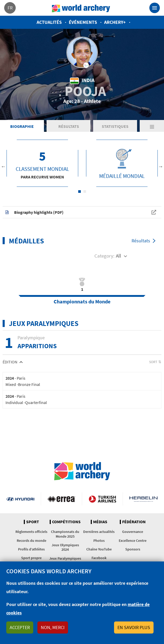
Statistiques (115, 126)
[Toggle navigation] (155, 8)
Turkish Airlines (103, 499)
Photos (99, 541)
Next (161, 166)
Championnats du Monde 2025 (65, 534)
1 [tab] (80, 192)
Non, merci (53, 627)
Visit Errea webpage (61, 499)
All (118, 256)
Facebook (99, 558)
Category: (104, 256)
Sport (33, 522)
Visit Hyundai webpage (20, 499)
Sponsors (133, 549)
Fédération (134, 522)
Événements (83, 22)
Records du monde (32, 541)
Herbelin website (143, 499)
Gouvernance (133, 532)
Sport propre (31, 558)
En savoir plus (134, 627)
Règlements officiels (31, 532)
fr (10, 8)
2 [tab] (85, 192)
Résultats (69, 126)
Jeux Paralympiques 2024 (65, 561)
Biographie (22, 126)
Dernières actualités (99, 532)
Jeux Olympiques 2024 (65, 547)
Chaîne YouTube (99, 549)
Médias (100, 522)
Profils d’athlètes (31, 549)
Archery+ (115, 22)
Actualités (49, 22)
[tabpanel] (42, 163)
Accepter (20, 627)
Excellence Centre (133, 541)
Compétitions (66, 522)
